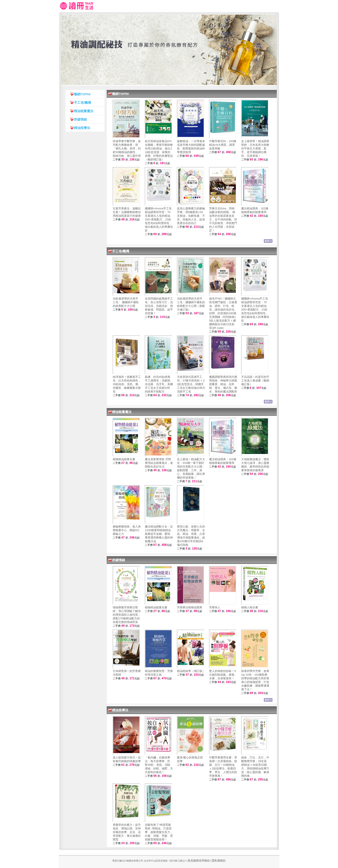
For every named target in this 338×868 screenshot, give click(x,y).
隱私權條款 (219, 861)
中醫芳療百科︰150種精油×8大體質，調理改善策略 (223, 145)
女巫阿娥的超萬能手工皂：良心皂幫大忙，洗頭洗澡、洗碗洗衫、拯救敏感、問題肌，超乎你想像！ (159, 306)
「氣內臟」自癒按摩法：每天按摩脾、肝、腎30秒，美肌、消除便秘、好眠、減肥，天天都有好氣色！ (159, 765)
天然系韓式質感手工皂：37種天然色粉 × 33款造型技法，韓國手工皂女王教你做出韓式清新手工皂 (191, 384)
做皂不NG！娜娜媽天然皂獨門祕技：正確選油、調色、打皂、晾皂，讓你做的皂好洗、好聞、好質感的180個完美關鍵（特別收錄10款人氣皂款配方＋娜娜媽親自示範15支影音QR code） (223, 313)
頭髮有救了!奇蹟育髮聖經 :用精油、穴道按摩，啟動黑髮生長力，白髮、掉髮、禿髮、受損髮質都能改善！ (159, 832)
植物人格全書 (250, 607)
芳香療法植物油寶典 (190, 607)
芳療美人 (215, 607)
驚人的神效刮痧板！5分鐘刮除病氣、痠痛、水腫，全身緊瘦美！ (223, 675)
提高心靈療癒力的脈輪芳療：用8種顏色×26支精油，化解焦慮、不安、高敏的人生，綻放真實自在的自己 (191, 216)
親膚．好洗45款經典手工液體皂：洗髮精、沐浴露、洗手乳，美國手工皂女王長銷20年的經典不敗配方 (159, 384)
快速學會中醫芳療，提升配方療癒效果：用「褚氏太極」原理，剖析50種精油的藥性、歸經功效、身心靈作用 (127, 148)
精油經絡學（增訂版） (191, 671)
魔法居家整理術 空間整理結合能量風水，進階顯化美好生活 (159, 463)
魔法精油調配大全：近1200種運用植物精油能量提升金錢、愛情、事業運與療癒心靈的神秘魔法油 (159, 534)
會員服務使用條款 (199, 861)
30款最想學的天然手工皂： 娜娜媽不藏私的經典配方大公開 (126, 302)
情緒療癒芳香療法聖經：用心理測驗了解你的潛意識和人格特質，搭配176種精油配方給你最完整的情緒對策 (127, 615)
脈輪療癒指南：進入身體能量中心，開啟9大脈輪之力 (127, 530)
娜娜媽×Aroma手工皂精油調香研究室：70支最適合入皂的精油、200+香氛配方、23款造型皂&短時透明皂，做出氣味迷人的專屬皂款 (159, 219)
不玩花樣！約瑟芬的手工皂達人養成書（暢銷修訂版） (255, 381)
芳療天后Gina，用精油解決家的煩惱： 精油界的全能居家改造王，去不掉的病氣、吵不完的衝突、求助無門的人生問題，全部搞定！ (223, 219)
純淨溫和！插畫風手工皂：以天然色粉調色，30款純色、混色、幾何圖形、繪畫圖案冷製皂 (127, 384)
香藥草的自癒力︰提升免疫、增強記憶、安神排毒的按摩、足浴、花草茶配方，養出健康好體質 (127, 832)
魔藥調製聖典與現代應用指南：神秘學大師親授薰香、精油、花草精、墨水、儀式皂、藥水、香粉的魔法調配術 (223, 384)
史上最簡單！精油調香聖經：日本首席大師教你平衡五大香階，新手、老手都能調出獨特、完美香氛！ (255, 148)
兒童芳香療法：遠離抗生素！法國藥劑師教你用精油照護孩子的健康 (127, 212)
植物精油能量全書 (124, 459)
